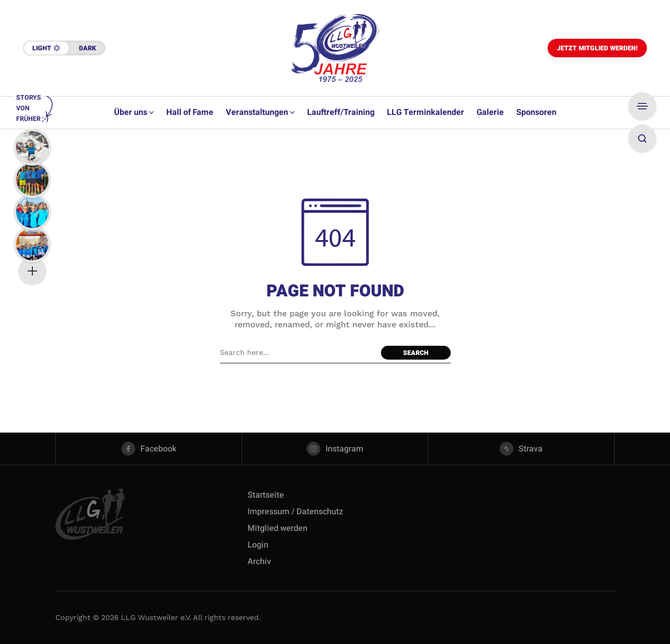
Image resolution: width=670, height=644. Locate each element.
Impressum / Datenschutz (295, 512)
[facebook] (149, 449)
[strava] (521, 449)
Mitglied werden (278, 528)
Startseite (266, 495)
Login (258, 545)
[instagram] (335, 449)
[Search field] (298, 353)
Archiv (259, 562)
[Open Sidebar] (642, 106)
